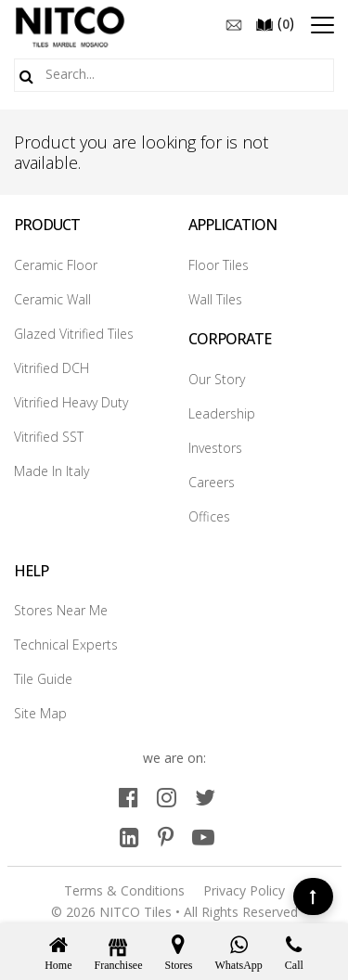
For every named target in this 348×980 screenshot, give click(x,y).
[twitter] (205, 797)
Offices (209, 516)
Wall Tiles (215, 299)
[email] (234, 23)
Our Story (217, 379)
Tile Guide (43, 679)
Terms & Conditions (124, 890)
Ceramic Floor (56, 265)
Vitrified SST (49, 437)
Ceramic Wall (52, 299)
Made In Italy (52, 471)
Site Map (40, 713)
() (275, 23)
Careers (212, 482)
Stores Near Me (61, 610)
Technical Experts (66, 645)
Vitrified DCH (52, 368)
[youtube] (203, 837)
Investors (215, 448)
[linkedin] (129, 837)
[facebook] (129, 797)
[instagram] (167, 797)
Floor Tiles (219, 265)
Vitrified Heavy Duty (71, 402)
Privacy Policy (244, 890)
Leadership (222, 413)
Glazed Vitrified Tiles (74, 334)
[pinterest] (166, 837)
